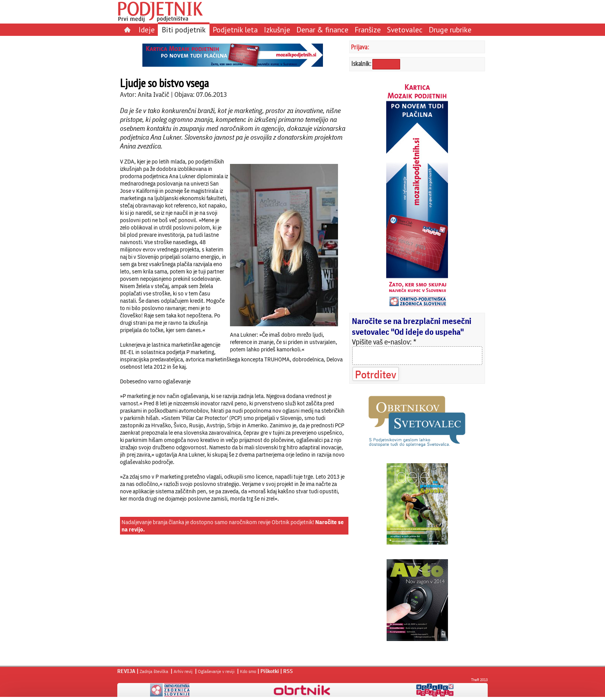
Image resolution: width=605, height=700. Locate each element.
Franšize (368, 30)
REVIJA (126, 671)
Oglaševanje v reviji (216, 671)
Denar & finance (322, 30)
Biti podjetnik (184, 30)
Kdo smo (248, 671)
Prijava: (360, 47)
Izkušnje (277, 30)
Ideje (147, 30)
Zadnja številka (154, 671)
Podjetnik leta (235, 30)
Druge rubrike (450, 30)
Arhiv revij (183, 671)
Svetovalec (405, 30)
